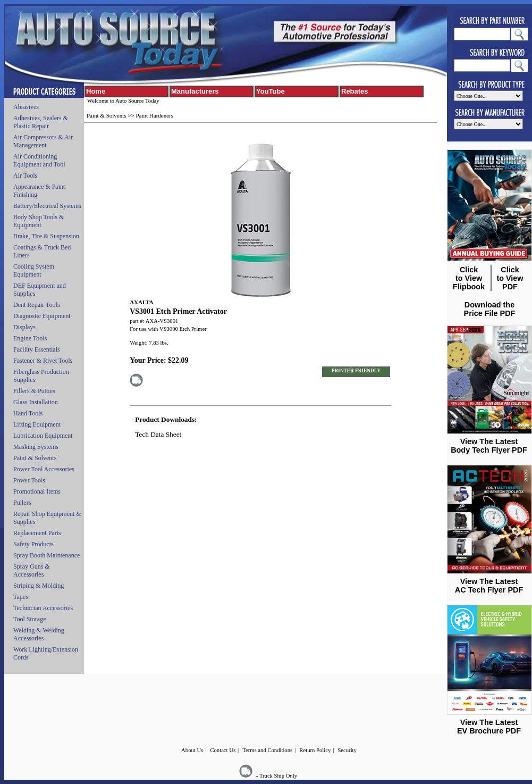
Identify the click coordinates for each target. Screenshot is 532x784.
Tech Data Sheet (158, 434)
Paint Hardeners (154, 115)
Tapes (21, 597)
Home (96, 91)
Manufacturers (195, 91)
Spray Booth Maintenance (47, 555)
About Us (192, 750)
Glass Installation (36, 402)
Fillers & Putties (34, 391)
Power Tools (29, 480)
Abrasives (26, 107)
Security (347, 750)
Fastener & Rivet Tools (43, 361)
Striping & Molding (39, 586)
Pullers (22, 503)
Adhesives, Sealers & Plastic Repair (41, 122)
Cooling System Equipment (34, 270)
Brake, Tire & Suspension (46, 236)
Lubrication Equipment (43, 436)
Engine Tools (30, 338)
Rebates (355, 91)
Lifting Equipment (37, 424)
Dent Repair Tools (37, 305)
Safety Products (33, 544)
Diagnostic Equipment (42, 316)
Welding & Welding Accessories (39, 634)
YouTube (271, 91)
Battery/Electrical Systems (47, 206)
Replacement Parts (37, 533)
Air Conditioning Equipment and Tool (39, 160)
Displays (24, 327)
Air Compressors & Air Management (43, 141)
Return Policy (315, 750)
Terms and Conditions (267, 750)
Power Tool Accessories (44, 469)
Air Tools (25, 176)
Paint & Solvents (35, 458)
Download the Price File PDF (490, 309)
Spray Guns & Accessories (32, 570)
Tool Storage (29, 619)
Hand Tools (28, 413)
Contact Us (223, 750)
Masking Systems (36, 447)
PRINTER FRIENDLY (356, 371)
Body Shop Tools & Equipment (39, 221)
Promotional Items (37, 491)
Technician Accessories (43, 608)
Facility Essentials (37, 349)
